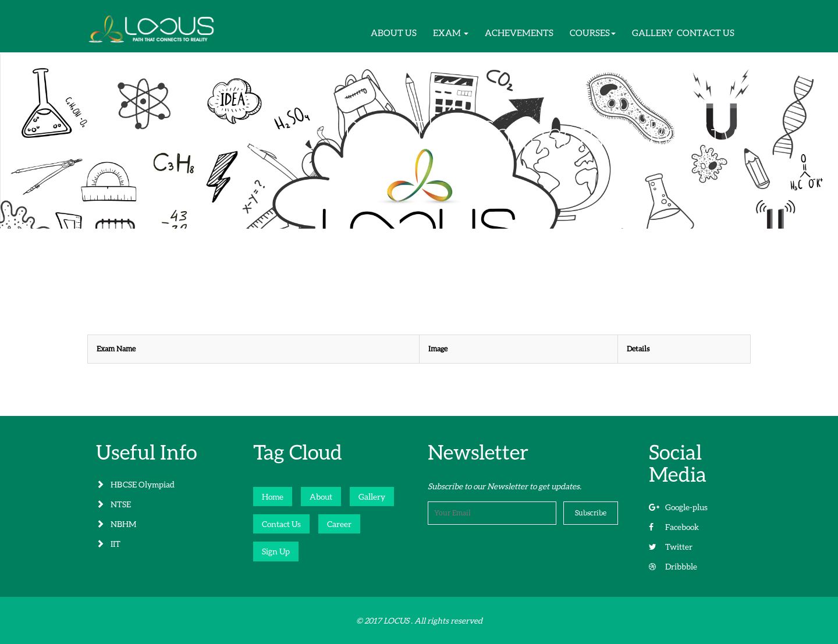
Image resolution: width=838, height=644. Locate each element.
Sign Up (276, 551)
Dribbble (673, 566)
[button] (451, 33)
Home (273, 497)
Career (339, 524)
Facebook (674, 527)
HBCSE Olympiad (135, 484)
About (321, 497)
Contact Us (281, 524)
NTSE (113, 504)
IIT (108, 544)
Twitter (671, 547)
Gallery (372, 497)
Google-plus (678, 507)
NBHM (116, 524)
